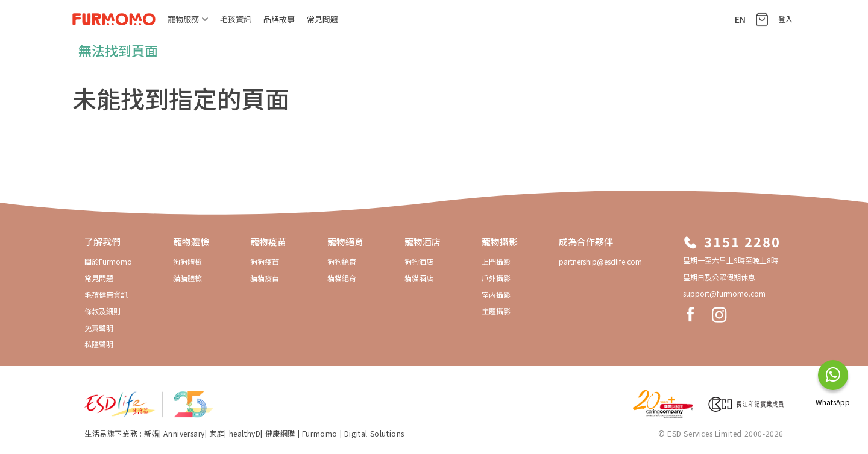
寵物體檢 (191, 241)
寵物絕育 (345, 241)
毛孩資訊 (236, 19)
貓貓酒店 (419, 278)
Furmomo (320, 433)
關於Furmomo (108, 261)
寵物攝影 (500, 241)
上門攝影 (496, 261)
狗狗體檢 (187, 261)
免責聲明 (99, 328)
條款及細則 (102, 311)
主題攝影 (496, 311)
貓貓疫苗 (265, 278)
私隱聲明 (99, 344)
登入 (785, 19)
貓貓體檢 (187, 278)
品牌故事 (279, 19)
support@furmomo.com (724, 293)
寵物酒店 (423, 241)
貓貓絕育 (342, 278)
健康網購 (281, 433)
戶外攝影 (496, 278)
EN (740, 19)
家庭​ (217, 433)
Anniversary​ (184, 433)
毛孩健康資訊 (106, 295)
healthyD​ (245, 433)
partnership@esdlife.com (600, 261)
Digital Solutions (374, 433)
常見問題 (322, 19)
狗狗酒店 (419, 261)
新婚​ (152, 433)
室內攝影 (496, 295)
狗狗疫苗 (265, 261)
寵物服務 (188, 19)
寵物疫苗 (268, 241)
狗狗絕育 (342, 261)
